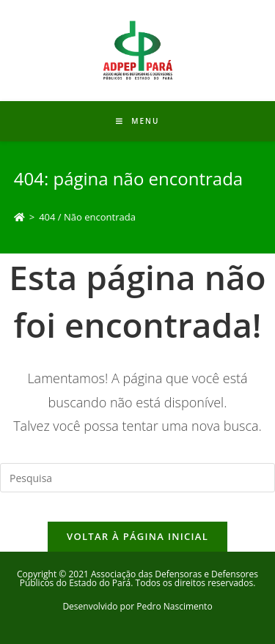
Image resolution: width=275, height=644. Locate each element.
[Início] (19, 217)
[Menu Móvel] (138, 121)
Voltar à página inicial (137, 536)
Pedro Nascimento (174, 606)
